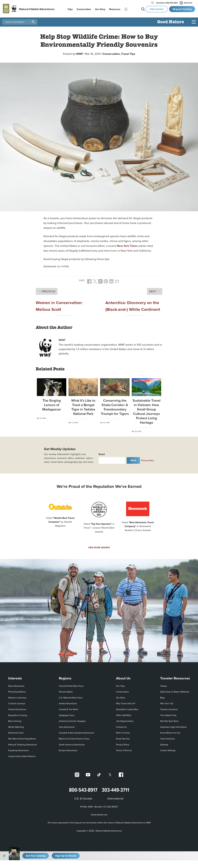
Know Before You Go (170, 732)
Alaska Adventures (68, 702)
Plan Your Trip (167, 702)
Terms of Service (124, 749)
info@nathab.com (99, 814)
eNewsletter (157, 9)
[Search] (33, 21)
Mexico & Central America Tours (74, 738)
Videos (164, 685)
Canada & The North (69, 708)
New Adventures (16, 685)
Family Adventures (17, 708)
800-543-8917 (167, 3)
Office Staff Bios (124, 714)
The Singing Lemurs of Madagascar (52, 404)
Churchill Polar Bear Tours (71, 685)
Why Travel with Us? (126, 702)
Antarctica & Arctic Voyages (72, 720)
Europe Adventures (68, 749)
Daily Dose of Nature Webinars (175, 691)
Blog (162, 697)
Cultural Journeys (17, 702)
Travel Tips (128, 53)
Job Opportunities (125, 720)
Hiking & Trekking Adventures (23, 743)
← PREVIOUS (47, 290)
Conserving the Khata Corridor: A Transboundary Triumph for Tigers (115, 406)
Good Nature (171, 21)
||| (126, 9)
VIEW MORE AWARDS (99, 547)
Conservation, (112, 53)
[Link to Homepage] (28, 9)
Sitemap (164, 743)
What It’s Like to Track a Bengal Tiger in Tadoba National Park (83, 406)
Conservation (122, 691)
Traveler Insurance (169, 708)
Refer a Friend (123, 732)
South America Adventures (72, 743)
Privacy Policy (148, 459)
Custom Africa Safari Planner (22, 755)
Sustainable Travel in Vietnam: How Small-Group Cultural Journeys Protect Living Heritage (147, 410)
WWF (80, 53)
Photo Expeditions (17, 691)
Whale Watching (16, 726)
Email (102, 453)
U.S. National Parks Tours (71, 697)
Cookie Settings (168, 749)
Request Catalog (182, 9)
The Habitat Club (168, 714)
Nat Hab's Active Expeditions (22, 738)
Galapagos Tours (67, 714)
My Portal (186, 3)
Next (133, 459)
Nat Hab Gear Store (169, 720)
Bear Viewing (15, 720)
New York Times (127, 245)
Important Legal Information (173, 726)
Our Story (121, 697)
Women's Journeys (17, 697)
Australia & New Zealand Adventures (76, 732)
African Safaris (66, 691)
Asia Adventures (67, 726)
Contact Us (121, 726)
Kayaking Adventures (18, 749)
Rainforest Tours (16, 732)
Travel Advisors (167, 738)
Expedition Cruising (18, 714)
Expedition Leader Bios (127, 708)
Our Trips (120, 685)
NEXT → (155, 290)
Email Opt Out (123, 738)
